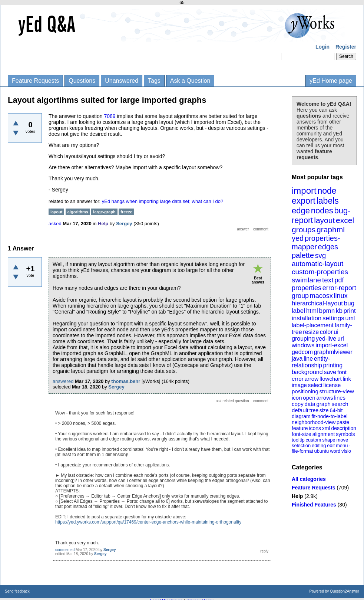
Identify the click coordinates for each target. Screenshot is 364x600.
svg (321, 255)
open (309, 398)
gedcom (302, 352)
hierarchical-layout (317, 303)
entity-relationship (311, 362)
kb (339, 311)
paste (343, 422)
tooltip (298, 440)
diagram (301, 416)
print (350, 311)
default (300, 410)
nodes (322, 211)
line (308, 359)
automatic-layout (317, 264)
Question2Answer (345, 591)
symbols (345, 434)
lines (340, 398)
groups (304, 229)
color (326, 332)
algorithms (78, 212)
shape (329, 440)
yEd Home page (331, 81)
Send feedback (17, 591)
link (347, 379)
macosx (321, 296)
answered (63, 381)
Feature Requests (35, 81)
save (330, 372)
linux (341, 296)
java (297, 359)
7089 (110, 116)
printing (333, 365)
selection (301, 445)
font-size (302, 434)
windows (303, 345)
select (315, 385)
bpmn (327, 311)
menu (342, 445)
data (310, 404)
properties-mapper (316, 242)
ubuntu (322, 451)
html (312, 311)
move (342, 440)
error (298, 379)
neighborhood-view (314, 422)
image (299, 385)
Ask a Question (190, 81)
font (342, 372)
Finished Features (314, 505)
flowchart (331, 379)
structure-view (337, 391)
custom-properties (320, 272)
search (340, 404)
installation (307, 318)
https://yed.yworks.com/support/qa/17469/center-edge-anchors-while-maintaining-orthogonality (148, 522)
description (344, 428)
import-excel (332, 345)
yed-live (326, 339)
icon (297, 398)
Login (322, 47)
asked (55, 224)
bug (349, 303)
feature (300, 428)
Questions (82, 81)
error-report (339, 288)
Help (297, 496)
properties (307, 288)
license (332, 385)
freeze (126, 212)
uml (350, 318)
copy (298, 404)
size (324, 410)
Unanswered (122, 81)
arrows (325, 398)
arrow (311, 379)
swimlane (306, 280)
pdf (339, 280)
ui (336, 332)
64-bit (336, 410)
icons (315, 428)
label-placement (313, 325)
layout (324, 220)
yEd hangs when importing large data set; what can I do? (163, 201)
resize (311, 332)
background (307, 372)
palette (303, 255)
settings (333, 318)
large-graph (104, 212)
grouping (303, 339)
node (327, 191)
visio (346, 451)
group (300, 296)
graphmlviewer (333, 352)
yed (298, 238)
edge (301, 211)
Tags (154, 81)
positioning (305, 391)
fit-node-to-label (329, 416)
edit (331, 445)
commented (65, 550)
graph (323, 404)
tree (314, 410)
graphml (331, 229)
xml (326, 428)
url (341, 339)
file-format (302, 451)
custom (313, 440)
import (304, 191)
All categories (309, 479)
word (335, 451)
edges (328, 247)
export (304, 201)
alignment (324, 434)
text (328, 280)
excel (345, 220)
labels (328, 201)
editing (319, 445)
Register (346, 47)
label (298, 311)
